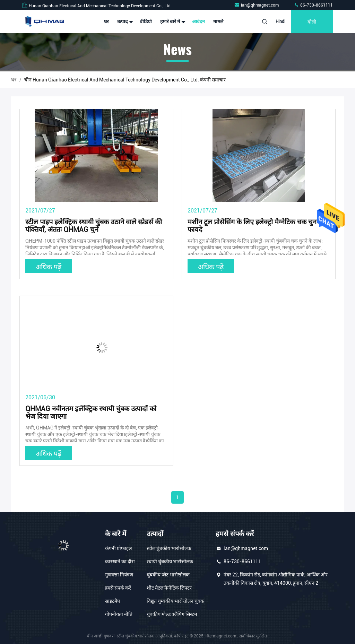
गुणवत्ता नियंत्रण (119, 575)
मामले (218, 21)
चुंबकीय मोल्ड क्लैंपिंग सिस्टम (172, 614)
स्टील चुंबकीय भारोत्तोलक (169, 548)
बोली (312, 21)
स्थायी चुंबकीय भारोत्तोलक (170, 562)
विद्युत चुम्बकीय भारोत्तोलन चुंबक (175, 601)
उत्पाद (124, 21)
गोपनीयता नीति (119, 614)
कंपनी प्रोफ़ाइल (118, 548)
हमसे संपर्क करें (118, 588)
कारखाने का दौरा (120, 562)
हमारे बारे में (172, 21)
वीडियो (146, 21)
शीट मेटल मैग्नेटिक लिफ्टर (169, 588)
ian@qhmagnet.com (257, 5)
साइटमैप (112, 601)
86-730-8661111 (313, 5)
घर (106, 21)
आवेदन (198, 21)
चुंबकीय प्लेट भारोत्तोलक (168, 575)
